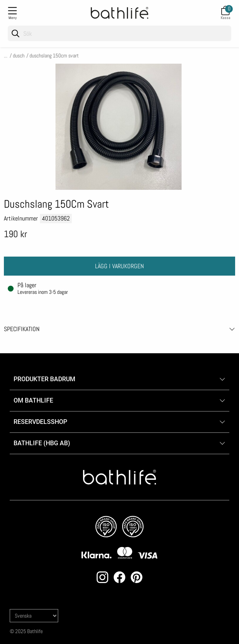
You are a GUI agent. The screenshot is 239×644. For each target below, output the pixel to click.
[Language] (34, 616)
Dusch (19, 56)
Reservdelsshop (40, 422)
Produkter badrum (44, 379)
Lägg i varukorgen (119, 266)
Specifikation (22, 329)
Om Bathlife (33, 400)
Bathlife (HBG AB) (43, 443)
